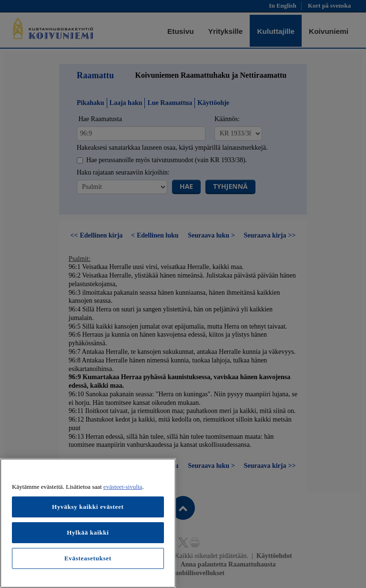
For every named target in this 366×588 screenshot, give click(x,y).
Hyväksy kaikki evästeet (88, 507)
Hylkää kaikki (88, 532)
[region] (88, 523)
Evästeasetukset (88, 558)
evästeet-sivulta (123, 487)
